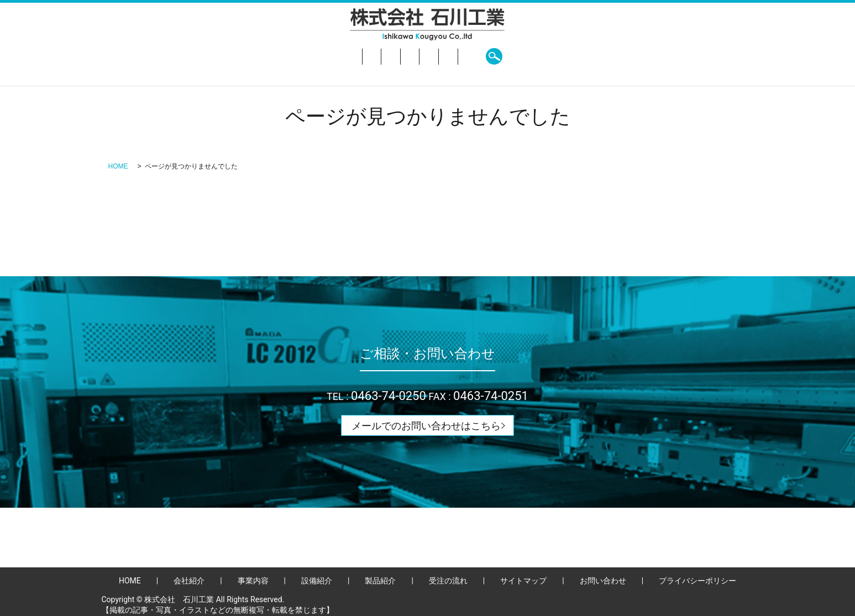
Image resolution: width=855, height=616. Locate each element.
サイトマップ (523, 581)
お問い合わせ (559, 56)
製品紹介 (444, 56)
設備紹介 (394, 56)
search (610, 56)
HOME (248, 56)
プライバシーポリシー (697, 581)
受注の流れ (498, 56)
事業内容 (344, 56)
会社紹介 (293, 56)
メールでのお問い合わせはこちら (426, 426)
